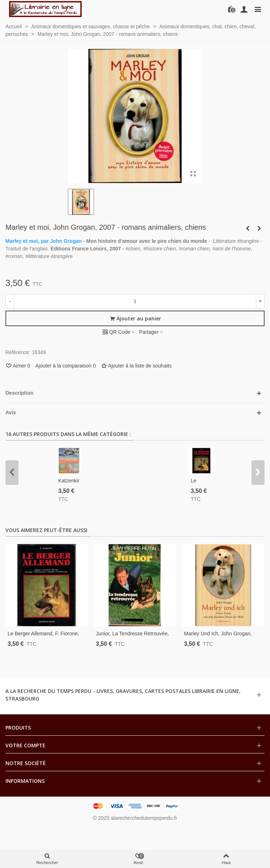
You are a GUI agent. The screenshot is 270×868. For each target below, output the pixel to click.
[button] (12, 473)
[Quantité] (135, 301)
